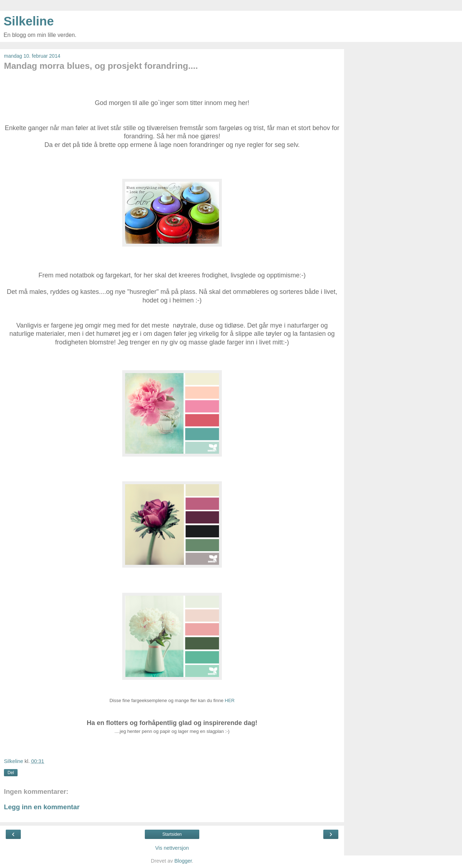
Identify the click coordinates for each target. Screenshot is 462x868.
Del (11, 773)
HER (230, 700)
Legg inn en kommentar (42, 807)
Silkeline (29, 21)
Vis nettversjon (172, 848)
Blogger (183, 861)
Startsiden (172, 834)
